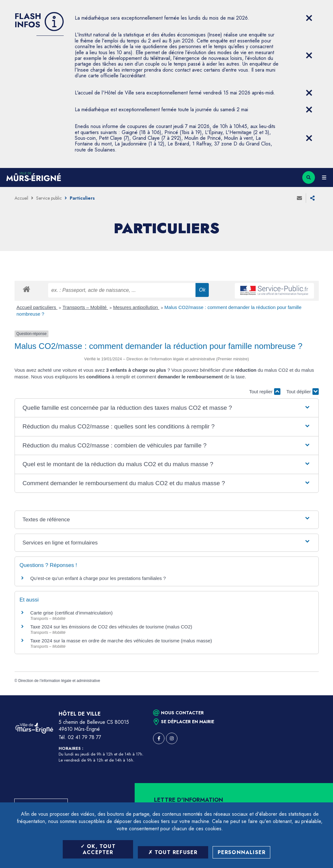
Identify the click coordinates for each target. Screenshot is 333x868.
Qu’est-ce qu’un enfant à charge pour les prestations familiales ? (98, 578)
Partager (312, 198)
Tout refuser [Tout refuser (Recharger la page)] (173, 852)
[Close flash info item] (309, 18)
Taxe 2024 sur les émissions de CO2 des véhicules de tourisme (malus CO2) (111, 627)
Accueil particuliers (37, 307)
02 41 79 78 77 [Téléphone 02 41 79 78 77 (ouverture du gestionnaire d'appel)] (84, 737)
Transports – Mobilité (85, 307)
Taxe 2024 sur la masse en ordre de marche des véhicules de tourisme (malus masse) (121, 641)
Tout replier (265, 392)
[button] (167, 408)
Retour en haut (317, 695)
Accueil (21, 198)
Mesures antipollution (136, 307)
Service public (49, 198)
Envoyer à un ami (299, 198)
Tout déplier (303, 392)
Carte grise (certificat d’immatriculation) (72, 613)
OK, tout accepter (98, 849)
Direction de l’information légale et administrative (59, 681)
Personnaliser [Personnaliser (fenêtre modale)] (242, 852)
